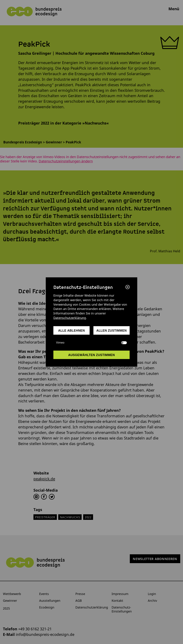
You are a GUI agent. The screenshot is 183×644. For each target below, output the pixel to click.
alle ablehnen (72, 330)
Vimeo (91, 343)
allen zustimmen (112, 330)
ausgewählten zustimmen (91, 355)
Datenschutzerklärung (70, 318)
